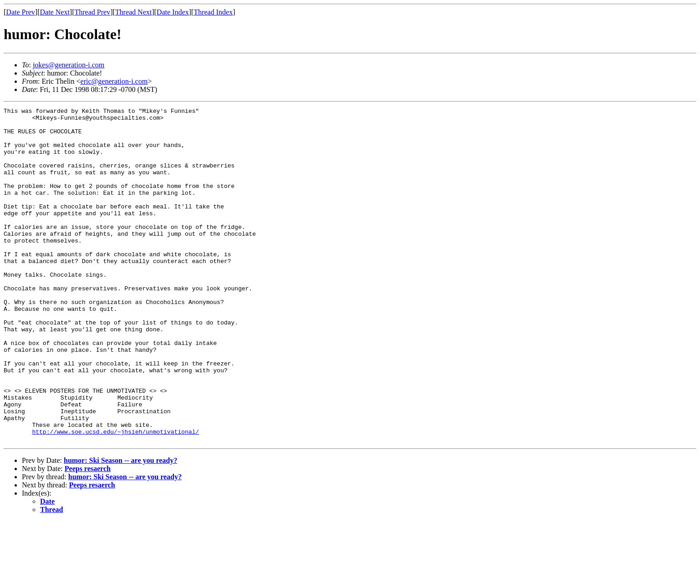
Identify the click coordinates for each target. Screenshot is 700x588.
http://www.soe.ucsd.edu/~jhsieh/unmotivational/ (115, 497)
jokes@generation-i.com (69, 65)
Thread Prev (92, 12)
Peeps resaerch (88, 535)
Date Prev (20, 12)
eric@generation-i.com (114, 81)
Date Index (173, 12)
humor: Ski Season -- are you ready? (120, 527)
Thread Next (133, 12)
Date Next (55, 12)
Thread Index (213, 12)
